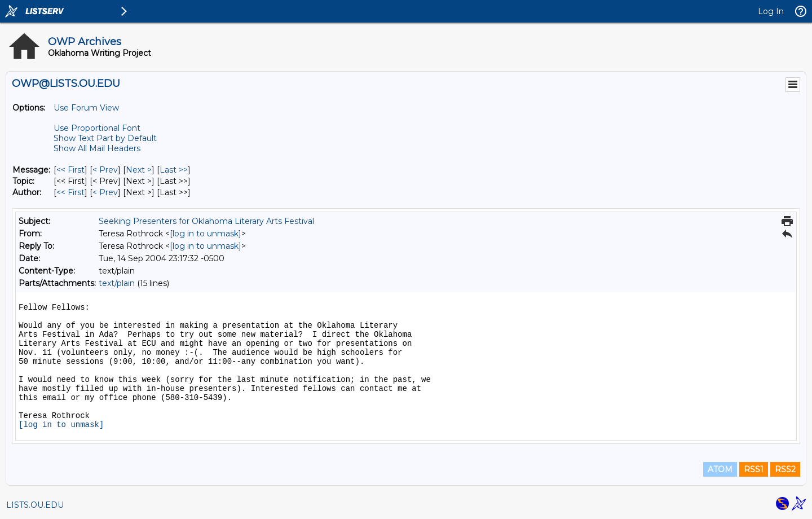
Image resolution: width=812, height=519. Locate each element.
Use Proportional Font (97, 128)
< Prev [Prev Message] (105, 170)
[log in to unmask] (206, 234)
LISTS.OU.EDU (35, 505)
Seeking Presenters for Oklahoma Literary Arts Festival (206, 221)
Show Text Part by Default (105, 138)
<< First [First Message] (70, 170)
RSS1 (754, 469)
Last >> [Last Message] (174, 170)
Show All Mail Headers (97, 148)
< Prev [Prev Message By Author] (105, 192)
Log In (771, 11)
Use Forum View (86, 108)
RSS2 (785, 469)
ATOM (720, 469)
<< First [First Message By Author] (70, 192)
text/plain (117, 283)
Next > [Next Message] (139, 170)
